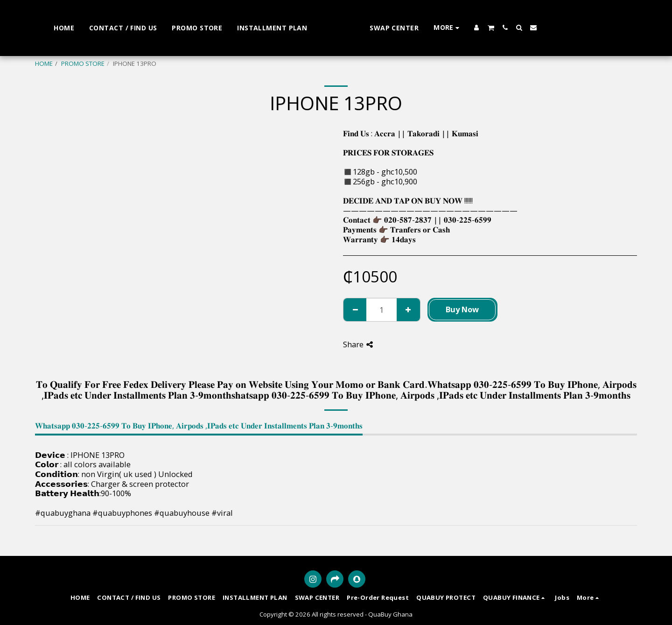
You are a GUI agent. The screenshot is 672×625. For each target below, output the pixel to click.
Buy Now (462, 309)
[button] (598, 28)
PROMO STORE (83, 63)
